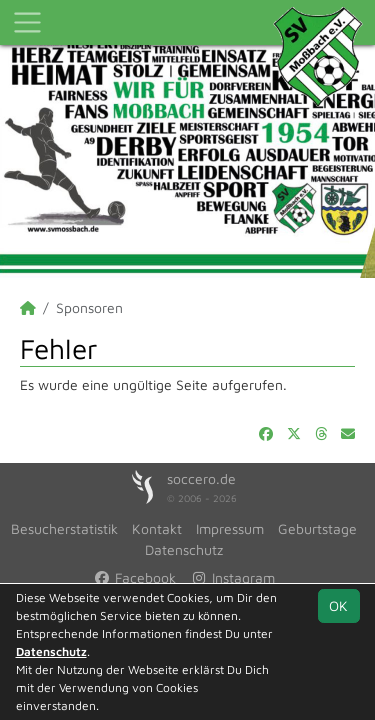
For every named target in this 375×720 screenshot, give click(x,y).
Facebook (135, 577)
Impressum (230, 528)
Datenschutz (184, 549)
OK (338, 605)
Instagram (232, 577)
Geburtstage (317, 528)
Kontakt (157, 528)
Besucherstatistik (64, 528)
